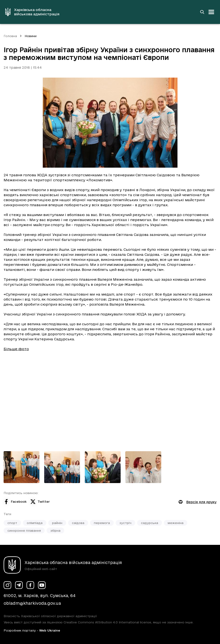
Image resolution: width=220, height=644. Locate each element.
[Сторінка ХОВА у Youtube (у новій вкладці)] (42, 585)
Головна (10, 36)
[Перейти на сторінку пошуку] (202, 12)
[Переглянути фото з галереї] (21, 467)
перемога (102, 523)
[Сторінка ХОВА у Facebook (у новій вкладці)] (30, 585)
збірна (55, 530)
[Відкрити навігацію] (211, 12)
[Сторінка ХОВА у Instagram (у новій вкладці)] (7, 585)
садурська (150, 523)
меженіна (176, 523)
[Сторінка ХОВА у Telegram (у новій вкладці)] (19, 585)
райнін (57, 523)
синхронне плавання (24, 530)
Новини (31, 36)
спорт (12, 523)
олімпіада (35, 523)
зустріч (125, 523)
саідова (78, 523)
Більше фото (16, 349)
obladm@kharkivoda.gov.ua (32, 603)
